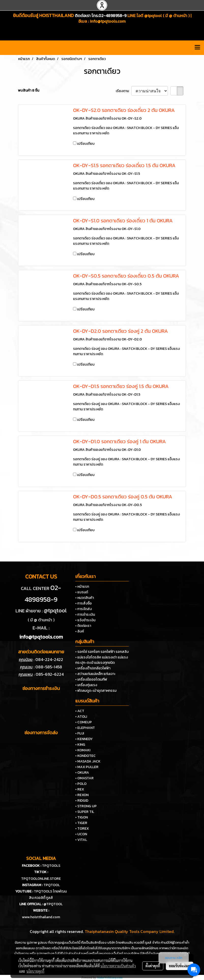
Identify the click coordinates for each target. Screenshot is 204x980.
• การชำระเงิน (85, 615)
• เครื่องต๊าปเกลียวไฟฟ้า (93, 668)
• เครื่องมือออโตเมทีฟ (91, 679)
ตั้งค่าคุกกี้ (153, 966)
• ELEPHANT (85, 728)
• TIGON (82, 817)
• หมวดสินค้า (85, 598)
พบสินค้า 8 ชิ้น (29, 90)
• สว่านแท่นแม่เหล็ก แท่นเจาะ (95, 674)
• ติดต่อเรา (83, 626)
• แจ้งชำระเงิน (85, 620)
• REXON (82, 795)
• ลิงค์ (80, 631)
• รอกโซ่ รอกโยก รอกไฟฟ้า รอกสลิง (102, 652)
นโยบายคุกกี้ (35, 971)
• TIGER (81, 823)
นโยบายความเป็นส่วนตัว (118, 966)
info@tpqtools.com (108, 21)
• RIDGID (82, 801)
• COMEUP (84, 722)
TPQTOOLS (51, 866)
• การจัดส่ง (84, 609)
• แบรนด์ (82, 592)
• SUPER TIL (85, 812)
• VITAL (81, 840)
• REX (80, 789)
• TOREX (82, 828)
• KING (80, 745)
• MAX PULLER (87, 767)
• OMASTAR (84, 778)
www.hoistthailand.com (41, 917)
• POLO (81, 784)
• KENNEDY (84, 739)
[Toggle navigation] (197, 48)
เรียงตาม (123, 91)
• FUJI (80, 733)
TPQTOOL (52, 885)
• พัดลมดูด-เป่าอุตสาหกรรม (96, 691)
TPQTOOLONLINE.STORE (41, 879)
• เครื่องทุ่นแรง (86, 685)
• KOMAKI (83, 750)
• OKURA (82, 773)
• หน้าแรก (82, 587)
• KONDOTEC (85, 756)
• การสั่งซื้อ (84, 603)
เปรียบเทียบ (86, 144)
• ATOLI (81, 717)
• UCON (81, 834)
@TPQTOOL (53, 904)
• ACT (80, 711)
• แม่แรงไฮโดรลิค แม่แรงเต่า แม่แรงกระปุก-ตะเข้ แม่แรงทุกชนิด (102, 660)
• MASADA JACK (88, 761)
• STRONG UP (86, 806)
